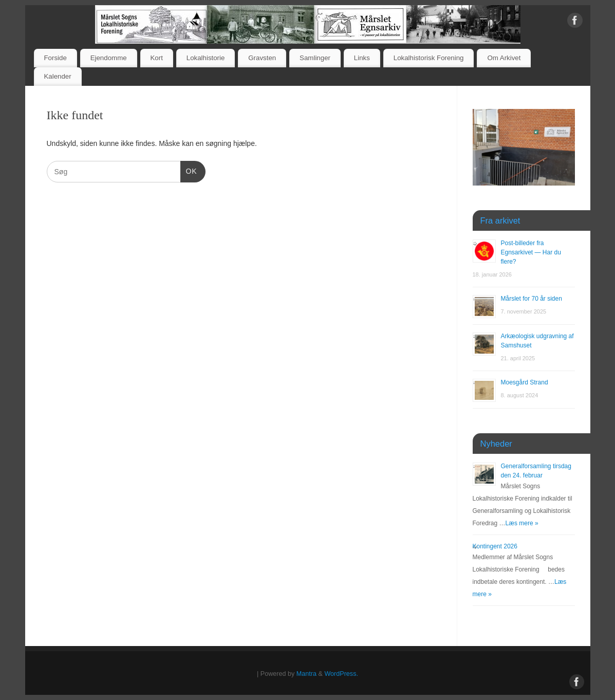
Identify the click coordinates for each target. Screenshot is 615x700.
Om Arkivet (504, 58)
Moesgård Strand (525, 382)
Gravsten (262, 58)
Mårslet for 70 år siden (532, 299)
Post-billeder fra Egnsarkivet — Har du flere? (531, 252)
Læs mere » (522, 523)
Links (362, 58)
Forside (55, 58)
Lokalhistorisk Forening (429, 58)
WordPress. (341, 674)
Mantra (306, 674)
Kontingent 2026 (495, 546)
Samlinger (315, 58)
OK (189, 170)
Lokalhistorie (206, 58)
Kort (156, 58)
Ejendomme (109, 58)
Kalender (57, 76)
